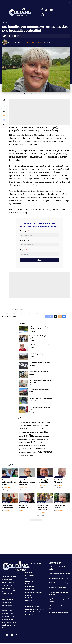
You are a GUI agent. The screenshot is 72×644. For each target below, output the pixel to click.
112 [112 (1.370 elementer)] (20, 423)
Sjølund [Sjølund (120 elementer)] (21, 450)
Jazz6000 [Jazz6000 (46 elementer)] (24, 433)
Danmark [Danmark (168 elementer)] (44, 426)
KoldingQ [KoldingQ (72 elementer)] (32, 440)
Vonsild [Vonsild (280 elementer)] (33, 456)
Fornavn (24, 231)
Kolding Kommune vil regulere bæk (41, 399)
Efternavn (24, 241)
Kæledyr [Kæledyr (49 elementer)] (21, 443)
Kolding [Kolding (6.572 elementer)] (29, 436)
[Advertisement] (40, 112)
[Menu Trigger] (3, 3)
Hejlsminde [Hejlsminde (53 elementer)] (49, 430)
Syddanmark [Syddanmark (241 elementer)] (40, 450)
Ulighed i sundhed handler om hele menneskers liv (43, 508)
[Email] (15, 36)
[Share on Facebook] (9, 36)
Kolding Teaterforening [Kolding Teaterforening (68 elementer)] (42, 440)
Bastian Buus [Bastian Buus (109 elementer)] (33, 423)
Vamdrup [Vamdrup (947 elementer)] (47, 453)
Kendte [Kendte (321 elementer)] (33, 433)
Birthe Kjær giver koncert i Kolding (40, 346)
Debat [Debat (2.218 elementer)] (22, 429)
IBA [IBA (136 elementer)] (20, 433)
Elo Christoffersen (16, 43)
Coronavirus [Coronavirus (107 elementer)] (36, 426)
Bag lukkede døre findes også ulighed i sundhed (9, 483)
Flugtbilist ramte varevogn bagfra (40, 364)
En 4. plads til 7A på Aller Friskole (59, 614)
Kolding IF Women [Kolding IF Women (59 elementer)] (24, 440)
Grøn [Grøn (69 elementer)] (35, 430)
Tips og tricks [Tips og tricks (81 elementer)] (22, 453)
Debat (21, 310)
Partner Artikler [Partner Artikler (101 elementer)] (23, 446)
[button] (18, 36)
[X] (46, 10)
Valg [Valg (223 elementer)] (40, 453)
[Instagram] (42, 15)
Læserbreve (6, 22)
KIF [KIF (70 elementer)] (38, 433)
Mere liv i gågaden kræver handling (44, 482)
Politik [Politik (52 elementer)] (31, 447)
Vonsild (32, 395)
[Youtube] (51, 10)
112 (30, 332)
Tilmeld (40, 260)
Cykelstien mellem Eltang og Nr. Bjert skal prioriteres (26, 483)
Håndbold (32, 386)
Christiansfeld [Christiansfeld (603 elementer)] (25, 426)
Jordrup (34, 332)
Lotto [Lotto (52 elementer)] (25, 443)
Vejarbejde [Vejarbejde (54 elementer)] (21, 456)
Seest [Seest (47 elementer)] (47, 447)
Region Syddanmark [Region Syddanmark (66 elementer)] (39, 447)
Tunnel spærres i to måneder (39, 372)
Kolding (32, 341)
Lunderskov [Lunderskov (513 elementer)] (32, 443)
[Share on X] (12, 36)
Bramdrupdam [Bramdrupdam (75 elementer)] (46, 423)
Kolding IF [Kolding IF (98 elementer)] (46, 437)
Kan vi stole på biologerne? (60, 482)
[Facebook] (42, 10)
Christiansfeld (34, 402)
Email (23, 250)
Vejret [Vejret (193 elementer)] (27, 456)
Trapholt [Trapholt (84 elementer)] (35, 453)
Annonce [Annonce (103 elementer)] (25, 423)
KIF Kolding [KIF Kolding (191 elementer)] (44, 433)
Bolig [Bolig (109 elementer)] (40, 423)
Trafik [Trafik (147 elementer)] (29, 453)
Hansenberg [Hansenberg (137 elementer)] (41, 430)
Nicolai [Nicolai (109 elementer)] (41, 443)
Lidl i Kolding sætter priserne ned (40, 355)
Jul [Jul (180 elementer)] (28, 433)
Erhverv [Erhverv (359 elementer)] (29, 430)
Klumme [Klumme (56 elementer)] (21, 437)
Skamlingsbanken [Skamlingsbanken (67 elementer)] (30, 450)
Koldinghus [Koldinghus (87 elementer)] (39, 437)
